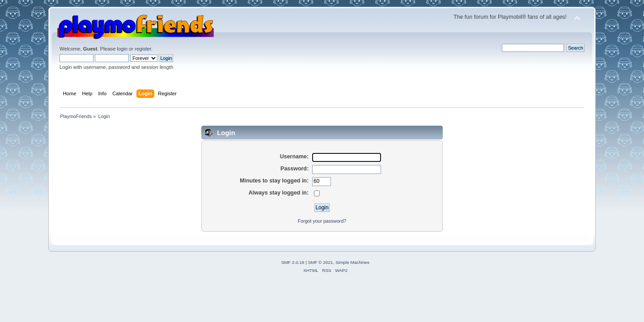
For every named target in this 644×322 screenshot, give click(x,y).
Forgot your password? (322, 221)
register (143, 49)
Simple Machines (352, 262)
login (122, 49)
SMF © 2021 (321, 262)
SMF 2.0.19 (293, 262)
